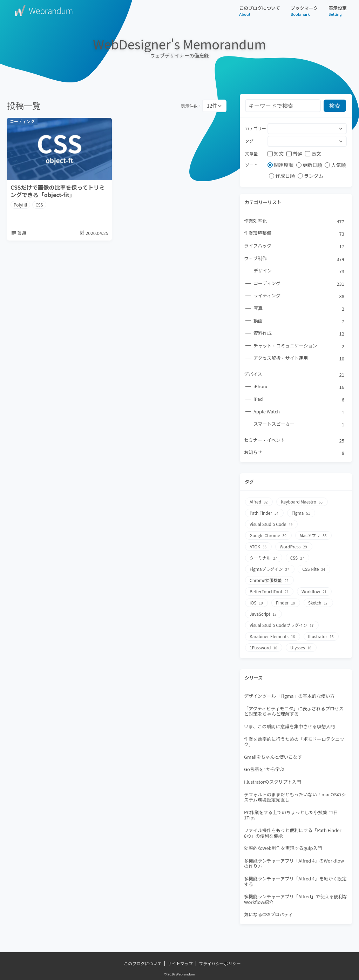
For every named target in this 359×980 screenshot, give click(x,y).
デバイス (294, 374)
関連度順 (280, 165)
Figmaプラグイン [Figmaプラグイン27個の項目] (270, 569)
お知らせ (294, 453)
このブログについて (260, 11)
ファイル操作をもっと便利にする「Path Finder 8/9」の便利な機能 (293, 833)
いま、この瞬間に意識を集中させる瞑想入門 (289, 726)
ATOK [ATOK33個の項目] (258, 547)
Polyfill (20, 205)
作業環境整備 (294, 234)
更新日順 (309, 165)
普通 (294, 154)
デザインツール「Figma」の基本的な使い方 (289, 696)
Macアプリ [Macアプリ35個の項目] (314, 536)
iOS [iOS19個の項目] (256, 603)
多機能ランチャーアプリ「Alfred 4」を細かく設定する (295, 881)
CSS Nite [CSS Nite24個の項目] (314, 569)
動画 (299, 321)
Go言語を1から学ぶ (264, 769)
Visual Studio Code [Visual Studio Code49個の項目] (271, 524)
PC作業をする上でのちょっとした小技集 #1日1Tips (291, 815)
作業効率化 (294, 221)
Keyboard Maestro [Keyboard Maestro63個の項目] (302, 502)
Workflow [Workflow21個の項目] (314, 592)
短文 (276, 154)
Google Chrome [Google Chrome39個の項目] (268, 536)
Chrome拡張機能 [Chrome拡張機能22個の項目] (269, 580)
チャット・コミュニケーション (299, 346)
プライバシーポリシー (220, 964)
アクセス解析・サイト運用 (299, 358)
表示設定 (338, 11)
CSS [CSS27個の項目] (298, 558)
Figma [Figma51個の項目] (301, 513)
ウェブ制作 (294, 259)
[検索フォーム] (283, 106)
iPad (299, 399)
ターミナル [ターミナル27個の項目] (264, 558)
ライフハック (294, 246)
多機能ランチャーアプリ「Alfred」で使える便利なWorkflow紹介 (296, 899)
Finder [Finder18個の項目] (286, 603)
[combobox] (307, 129)
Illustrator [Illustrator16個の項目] (321, 637)
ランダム (311, 176)
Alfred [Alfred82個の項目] (259, 502)
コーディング (299, 284)
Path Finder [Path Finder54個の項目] (264, 513)
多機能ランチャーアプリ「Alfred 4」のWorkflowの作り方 (294, 863)
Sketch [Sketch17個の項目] (318, 603)
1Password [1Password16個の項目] (264, 648)
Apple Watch (299, 412)
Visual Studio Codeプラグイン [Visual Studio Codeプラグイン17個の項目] (282, 625)
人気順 (335, 165)
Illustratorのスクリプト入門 (273, 782)
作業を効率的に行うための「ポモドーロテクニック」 (294, 742)
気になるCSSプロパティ (268, 914)
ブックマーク (304, 11)
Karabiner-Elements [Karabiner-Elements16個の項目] (273, 637)
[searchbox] (273, 129)
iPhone (299, 387)
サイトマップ (180, 964)
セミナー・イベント (294, 440)
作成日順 (282, 176)
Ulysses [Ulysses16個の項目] (301, 648)
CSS (39, 205)
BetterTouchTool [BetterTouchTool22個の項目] (269, 592)
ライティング (299, 296)
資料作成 (299, 333)
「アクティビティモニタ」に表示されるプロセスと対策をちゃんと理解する (294, 711)
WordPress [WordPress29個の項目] (294, 547)
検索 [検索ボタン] (335, 106)
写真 (299, 309)
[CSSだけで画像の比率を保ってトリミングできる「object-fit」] (59, 179)
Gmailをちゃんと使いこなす (273, 757)
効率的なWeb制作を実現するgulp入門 (283, 848)
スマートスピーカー (299, 424)
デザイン (299, 271)
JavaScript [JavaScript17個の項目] (263, 614)
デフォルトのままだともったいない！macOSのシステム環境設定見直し (295, 797)
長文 (313, 154)
